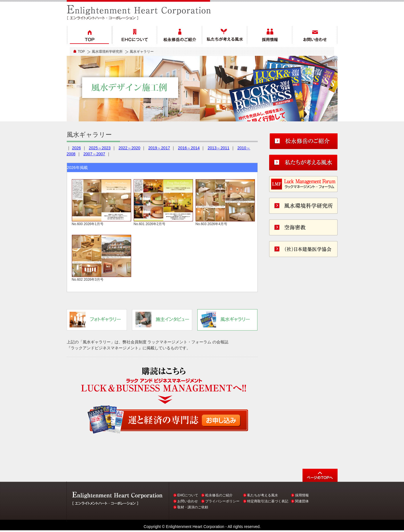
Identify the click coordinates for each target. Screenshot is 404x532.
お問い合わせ (188, 501)
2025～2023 (100, 148)
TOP (81, 52)
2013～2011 (218, 148)
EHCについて (188, 495)
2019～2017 (159, 148)
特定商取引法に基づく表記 (268, 501)
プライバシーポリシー (222, 501)
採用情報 (302, 495)
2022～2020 (129, 148)
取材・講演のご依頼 (193, 507)
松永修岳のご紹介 (219, 495)
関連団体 (302, 501)
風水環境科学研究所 (107, 52)
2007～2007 (94, 154)
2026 (77, 148)
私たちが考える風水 (263, 495)
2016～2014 (189, 148)
